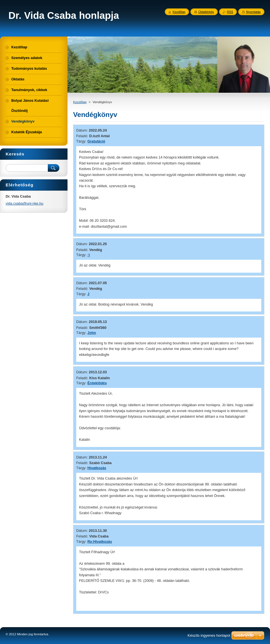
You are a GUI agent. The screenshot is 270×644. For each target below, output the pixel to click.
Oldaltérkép (206, 12)
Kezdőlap (80, 102)
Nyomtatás (253, 12)
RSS (230, 12)
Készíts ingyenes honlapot (209, 635)
